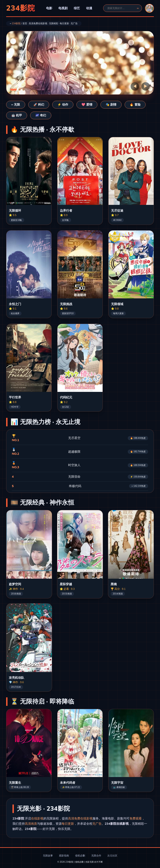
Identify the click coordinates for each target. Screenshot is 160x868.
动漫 (89, 8)
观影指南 (64, 856)
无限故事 (48, 856)
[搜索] (121, 8)
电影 (49, 8)
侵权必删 (80, 856)
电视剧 (63, 8)
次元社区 (112, 856)
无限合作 (96, 856)
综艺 (77, 8)
